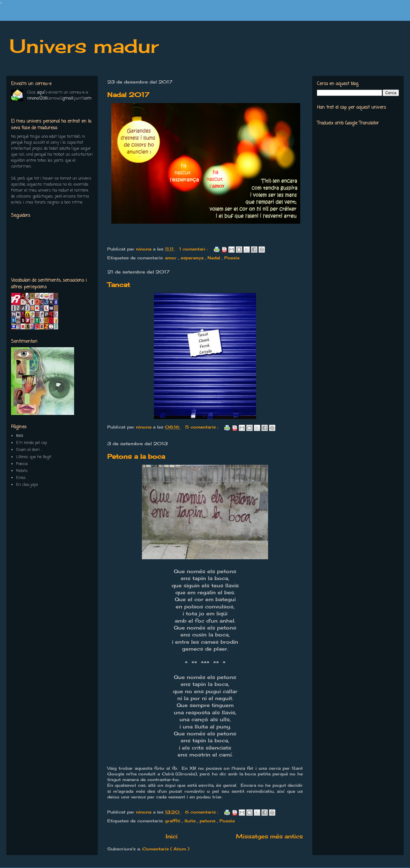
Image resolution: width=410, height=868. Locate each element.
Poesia (232, 258)
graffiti (173, 821)
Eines (21, 478)
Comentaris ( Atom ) (166, 849)
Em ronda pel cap (32, 443)
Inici (172, 836)
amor (172, 258)
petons (208, 821)
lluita (191, 821)
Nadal (215, 258)
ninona (144, 249)
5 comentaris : (202, 427)
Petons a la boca (136, 456)
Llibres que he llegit (34, 457)
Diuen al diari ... (29, 450)
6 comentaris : (202, 812)
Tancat (119, 285)
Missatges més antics (269, 836)
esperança (193, 258)
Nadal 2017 (128, 95)
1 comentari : (194, 249)
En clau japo (27, 485)
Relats (22, 471)
